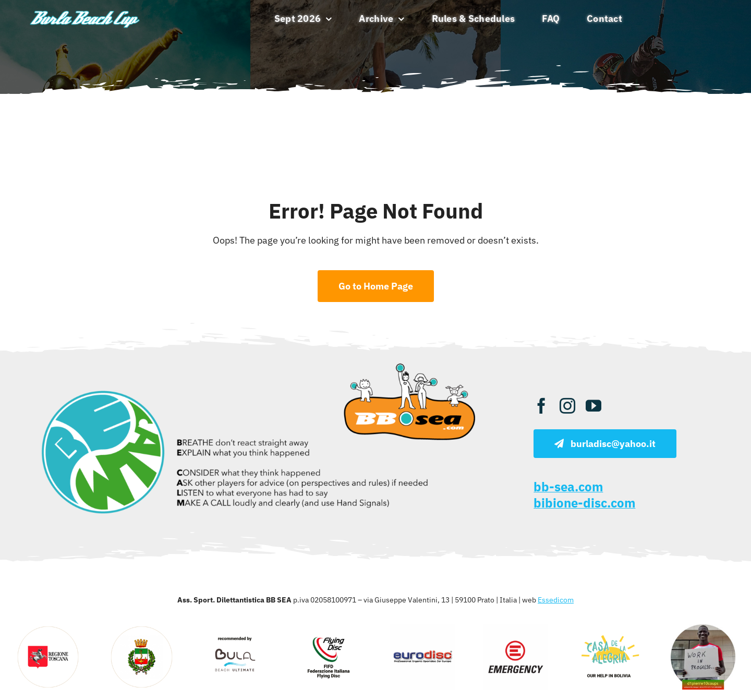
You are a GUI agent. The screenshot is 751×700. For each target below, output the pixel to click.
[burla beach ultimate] (85, 11)
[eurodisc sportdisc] (422, 629)
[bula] (235, 629)
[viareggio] (141, 629)
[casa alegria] (609, 629)
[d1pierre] (703, 629)
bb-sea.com (568, 487)
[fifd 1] (329, 629)
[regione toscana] (48, 629)
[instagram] (567, 406)
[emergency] (516, 629)
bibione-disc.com (584, 503)
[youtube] (593, 406)
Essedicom (556, 600)
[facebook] (541, 406)
